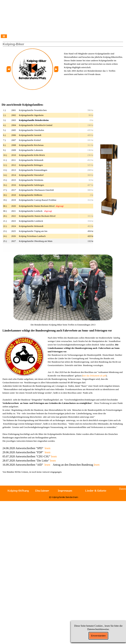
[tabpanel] (94, 62)
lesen (48, 448)
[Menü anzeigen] (4, 36)
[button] (9, 69)
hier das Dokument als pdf (94, 376)
